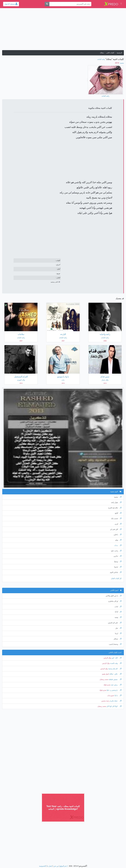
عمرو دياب (111, 695)
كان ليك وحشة (115, 669)
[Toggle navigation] (121, 4)
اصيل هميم (105, 674)
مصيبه (122, 63)
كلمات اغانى (110, 53)
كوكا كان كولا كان (114, 706)
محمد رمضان (104, 679)
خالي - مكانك (115, 674)
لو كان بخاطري (115, 601)
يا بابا (118, 695)
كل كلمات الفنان (116, 578)
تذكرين (118, 556)
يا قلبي (118, 535)
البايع (118, 513)
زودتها (118, 562)
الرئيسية (119, 53)
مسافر (118, 639)
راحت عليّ (116, 551)
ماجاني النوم (116, 572)
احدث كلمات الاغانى (115, 652)
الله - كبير (116, 658)
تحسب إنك (116, 519)
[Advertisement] (63, 30)
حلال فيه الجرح (115, 508)
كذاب (118, 607)
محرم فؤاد (107, 685)
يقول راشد (116, 502)
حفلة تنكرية (116, 701)
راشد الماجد (101, 59)
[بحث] (47, 4)
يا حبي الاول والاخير (114, 596)
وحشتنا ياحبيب (115, 644)
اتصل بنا (50, 866)
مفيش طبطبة (115, 679)
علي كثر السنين (115, 623)
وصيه (118, 617)
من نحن (56, 866)
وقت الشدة (116, 663)
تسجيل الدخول (11, 4)
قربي (118, 524)
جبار (118, 628)
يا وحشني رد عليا (114, 690)
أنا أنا (118, 612)
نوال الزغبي (107, 658)
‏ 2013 (117, 63)
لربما (118, 633)
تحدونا (118, 567)
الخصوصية (42, 866)
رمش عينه (116, 685)
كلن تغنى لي (116, 529)
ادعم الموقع (64, 866)
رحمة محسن (105, 701)
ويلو (118, 540)
